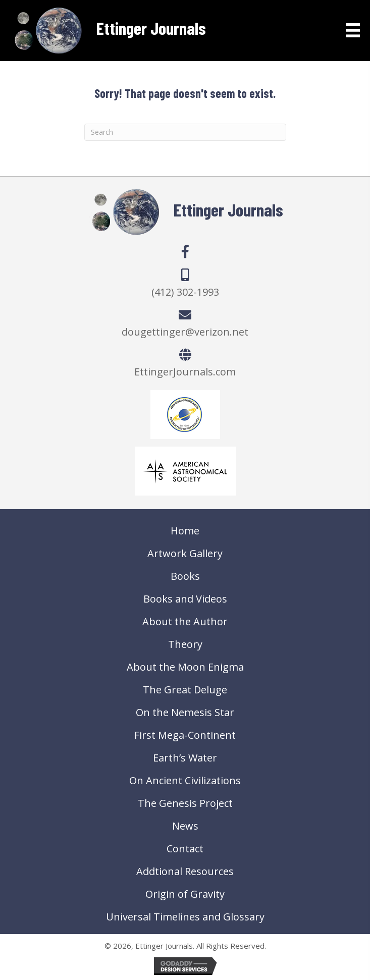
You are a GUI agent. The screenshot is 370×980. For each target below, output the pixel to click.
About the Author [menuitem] (185, 621)
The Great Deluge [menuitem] (185, 690)
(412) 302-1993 (185, 292)
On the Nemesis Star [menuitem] (185, 712)
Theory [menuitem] (185, 644)
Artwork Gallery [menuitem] (185, 553)
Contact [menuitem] (185, 849)
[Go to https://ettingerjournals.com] (108, 31)
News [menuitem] (185, 826)
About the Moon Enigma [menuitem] (185, 667)
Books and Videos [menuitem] (185, 599)
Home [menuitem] (185, 531)
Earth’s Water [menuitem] (185, 758)
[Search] (185, 132)
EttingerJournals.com (185, 372)
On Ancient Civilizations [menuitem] (185, 780)
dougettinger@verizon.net (185, 332)
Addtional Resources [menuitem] (185, 871)
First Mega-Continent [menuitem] (185, 735)
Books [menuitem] (185, 576)
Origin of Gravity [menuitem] (185, 894)
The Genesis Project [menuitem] (185, 803)
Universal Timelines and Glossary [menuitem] (185, 917)
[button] (185, 251)
